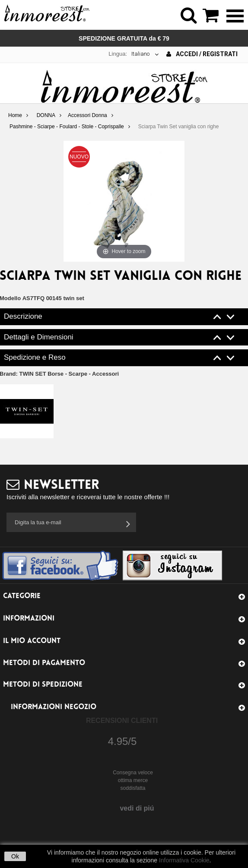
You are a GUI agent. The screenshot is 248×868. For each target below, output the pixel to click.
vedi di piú (137, 808)
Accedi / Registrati (202, 54)
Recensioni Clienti (122, 721)
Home (15, 115)
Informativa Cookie (184, 860)
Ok (15, 856)
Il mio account (32, 641)
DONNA (46, 115)
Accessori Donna (87, 115)
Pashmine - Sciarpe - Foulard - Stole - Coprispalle (67, 127)
